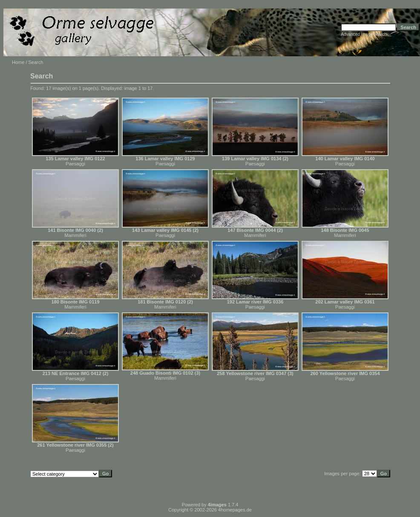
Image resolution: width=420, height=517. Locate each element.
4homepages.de (235, 510)
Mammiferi (75, 235)
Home (18, 62)
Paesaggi (75, 164)
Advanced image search (364, 34)
